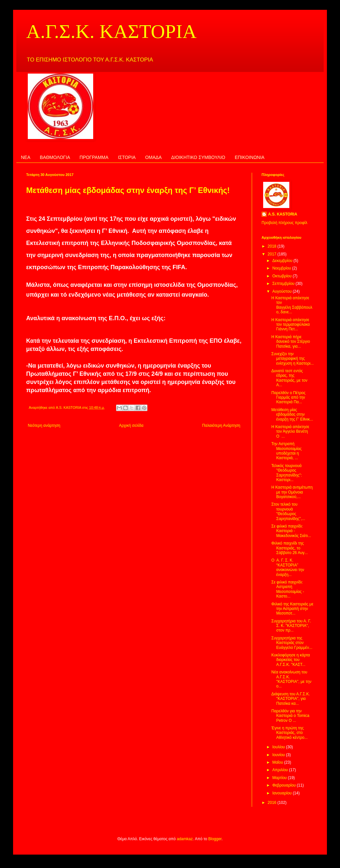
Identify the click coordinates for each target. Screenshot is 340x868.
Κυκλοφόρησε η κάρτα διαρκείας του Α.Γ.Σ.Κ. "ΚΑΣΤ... (291, 660)
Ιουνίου (279, 755)
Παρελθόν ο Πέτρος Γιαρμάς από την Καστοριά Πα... (289, 398)
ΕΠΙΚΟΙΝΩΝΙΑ (250, 157)
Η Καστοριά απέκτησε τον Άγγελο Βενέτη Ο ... (290, 432)
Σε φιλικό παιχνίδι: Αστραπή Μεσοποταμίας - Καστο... (288, 589)
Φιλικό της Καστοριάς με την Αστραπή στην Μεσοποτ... (292, 609)
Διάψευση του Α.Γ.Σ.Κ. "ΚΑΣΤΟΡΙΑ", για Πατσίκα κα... (291, 699)
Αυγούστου (282, 291)
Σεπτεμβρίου (284, 284)
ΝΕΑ (26, 157)
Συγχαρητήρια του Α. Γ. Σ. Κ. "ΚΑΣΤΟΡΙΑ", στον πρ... (291, 626)
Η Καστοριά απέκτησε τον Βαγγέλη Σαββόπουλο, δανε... (292, 305)
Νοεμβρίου (282, 268)
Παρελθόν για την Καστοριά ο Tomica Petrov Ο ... (290, 716)
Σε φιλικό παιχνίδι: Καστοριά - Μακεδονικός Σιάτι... (291, 531)
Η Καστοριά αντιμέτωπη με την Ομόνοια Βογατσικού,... (292, 492)
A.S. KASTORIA (283, 214)
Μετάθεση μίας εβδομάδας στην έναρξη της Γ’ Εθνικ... (292, 415)
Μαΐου (278, 762)
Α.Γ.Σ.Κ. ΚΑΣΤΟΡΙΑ (111, 31)
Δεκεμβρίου (283, 261)
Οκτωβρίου (282, 276)
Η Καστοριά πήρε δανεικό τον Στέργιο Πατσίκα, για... (291, 342)
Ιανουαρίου (283, 793)
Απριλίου (281, 770)
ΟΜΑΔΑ (153, 157)
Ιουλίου (279, 747)
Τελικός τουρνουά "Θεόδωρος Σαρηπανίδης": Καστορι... (287, 473)
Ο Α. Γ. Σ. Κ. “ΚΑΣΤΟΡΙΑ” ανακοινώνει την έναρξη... (288, 567)
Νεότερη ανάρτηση (44, 425)
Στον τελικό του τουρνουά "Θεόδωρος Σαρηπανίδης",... (288, 511)
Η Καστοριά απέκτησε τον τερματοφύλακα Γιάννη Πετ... (290, 325)
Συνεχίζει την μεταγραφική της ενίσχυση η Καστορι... (293, 359)
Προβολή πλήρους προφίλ (284, 223)
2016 (273, 803)
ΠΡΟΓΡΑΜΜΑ (94, 157)
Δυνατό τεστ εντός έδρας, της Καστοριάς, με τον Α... (289, 378)
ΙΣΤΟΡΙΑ (127, 157)
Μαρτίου (280, 778)
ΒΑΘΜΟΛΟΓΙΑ (55, 157)
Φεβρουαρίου (285, 785)
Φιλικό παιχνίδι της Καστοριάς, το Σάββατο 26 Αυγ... (289, 548)
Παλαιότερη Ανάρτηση (221, 425)
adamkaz (185, 839)
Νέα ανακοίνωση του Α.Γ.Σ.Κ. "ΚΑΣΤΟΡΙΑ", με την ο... (291, 679)
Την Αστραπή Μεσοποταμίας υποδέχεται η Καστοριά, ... (287, 451)
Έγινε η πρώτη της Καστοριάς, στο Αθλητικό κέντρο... (289, 733)
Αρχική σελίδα (131, 425)
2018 (273, 246)
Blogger (215, 839)
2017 (273, 254)
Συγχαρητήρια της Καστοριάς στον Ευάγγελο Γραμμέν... (292, 643)
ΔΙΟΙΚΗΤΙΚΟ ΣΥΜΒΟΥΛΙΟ (198, 157)
